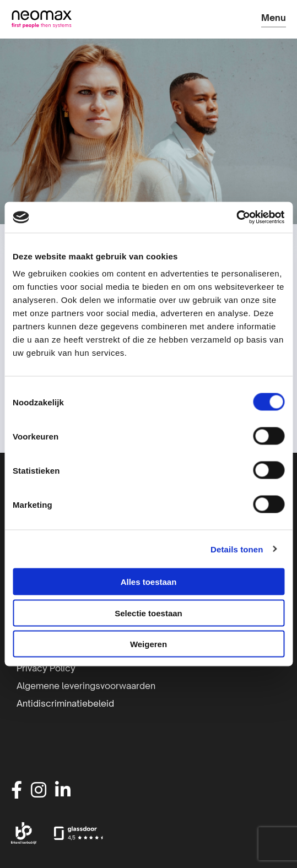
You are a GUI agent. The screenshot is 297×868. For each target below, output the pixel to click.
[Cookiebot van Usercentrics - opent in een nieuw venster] (236, 218)
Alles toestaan (149, 582)
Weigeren (148, 644)
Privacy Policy (46, 668)
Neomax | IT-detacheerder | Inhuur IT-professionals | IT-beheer (41, 19)
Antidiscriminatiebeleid (65, 703)
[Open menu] (274, 20)
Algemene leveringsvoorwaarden (86, 686)
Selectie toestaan (148, 613)
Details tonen (237, 549)
